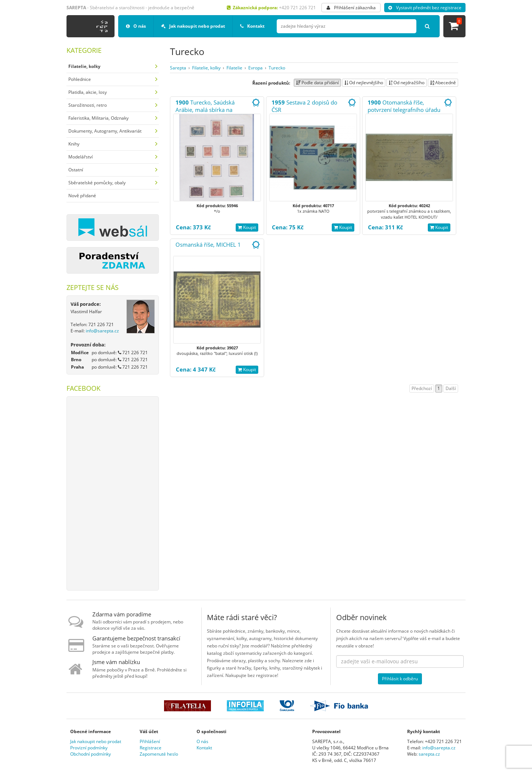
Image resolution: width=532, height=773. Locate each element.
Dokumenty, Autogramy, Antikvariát (105, 131)
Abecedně (443, 83)
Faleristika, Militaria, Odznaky (98, 118)
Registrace (151, 748)
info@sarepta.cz (102, 331)
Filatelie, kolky (206, 68)
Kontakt (252, 26)
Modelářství (81, 157)
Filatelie (234, 68)
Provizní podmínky (89, 748)
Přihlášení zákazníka (351, 8)
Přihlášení (150, 741)
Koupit (247, 227)
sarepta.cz (429, 754)
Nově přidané (82, 196)
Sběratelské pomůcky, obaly (97, 183)
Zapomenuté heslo (159, 754)
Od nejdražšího (407, 83)
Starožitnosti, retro (88, 105)
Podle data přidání (317, 83)
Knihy (74, 144)
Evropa (255, 68)
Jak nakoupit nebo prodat (193, 26)
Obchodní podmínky (91, 754)
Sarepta (178, 68)
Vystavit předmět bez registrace (425, 8)
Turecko (277, 68)
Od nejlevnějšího (364, 83)
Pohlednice (80, 79)
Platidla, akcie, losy (88, 92)
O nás (136, 26)
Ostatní (76, 170)
